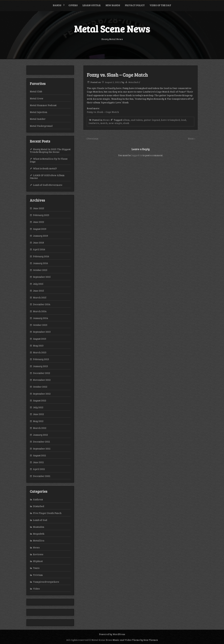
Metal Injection (38, 112)
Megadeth (39, 534)
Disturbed (38, 506)
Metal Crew (37, 98)
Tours (36, 568)
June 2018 (38, 243)
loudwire (94, 123)
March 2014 (40, 311)
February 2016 (41, 256)
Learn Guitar (91, 5)
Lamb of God (40, 520)
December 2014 (42, 304)
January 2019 (40, 236)
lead (183, 120)
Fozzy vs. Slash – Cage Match (103, 112)
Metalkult (133, 82)
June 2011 (38, 462)
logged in (137, 155)
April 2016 (39, 249)
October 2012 (40, 387)
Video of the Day (160, 5)
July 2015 (38, 284)
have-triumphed (170, 120)
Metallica (39, 541)
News (106, 120)
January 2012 (40, 435)
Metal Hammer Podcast (43, 105)
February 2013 (41, 359)
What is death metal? (45, 168)
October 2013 (40, 325)
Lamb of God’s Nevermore (48, 185)
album (126, 120)
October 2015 (40, 270)
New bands (113, 5)
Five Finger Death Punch (47, 513)
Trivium (38, 575)
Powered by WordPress (112, 634)
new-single (115, 123)
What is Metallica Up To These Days (49, 160)
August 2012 (40, 400)
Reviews (38, 554)
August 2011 (39, 455)
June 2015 (38, 291)
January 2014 (40, 318)
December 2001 (42, 476)
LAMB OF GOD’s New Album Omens (47, 177)
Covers (73, 5)
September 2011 (42, 449)
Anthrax (38, 499)
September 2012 (42, 394)
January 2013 (40, 366)
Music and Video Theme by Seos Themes (135, 640)
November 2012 (42, 380)
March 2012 (40, 428)
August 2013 (40, 339)
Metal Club (36, 91)
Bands (57, 5)
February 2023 (41, 215)
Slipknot (38, 561)
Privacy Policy (135, 5)
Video (36, 589)
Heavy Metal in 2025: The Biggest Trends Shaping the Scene (50, 151)
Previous (93, 138)
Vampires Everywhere (46, 582)
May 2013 (38, 346)
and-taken (137, 120)
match (104, 123)
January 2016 (40, 263)
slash (126, 123)
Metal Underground (41, 126)
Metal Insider (38, 119)
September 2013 (42, 332)
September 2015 (42, 277)
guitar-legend (152, 120)
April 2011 (39, 469)
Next (191, 138)
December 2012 (42, 373)
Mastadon (39, 527)
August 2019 (40, 229)
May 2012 (38, 421)
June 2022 (38, 222)
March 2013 (40, 352)
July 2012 (38, 407)
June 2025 (38, 208)
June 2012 (38, 414)
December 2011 (41, 442)
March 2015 (40, 297)
